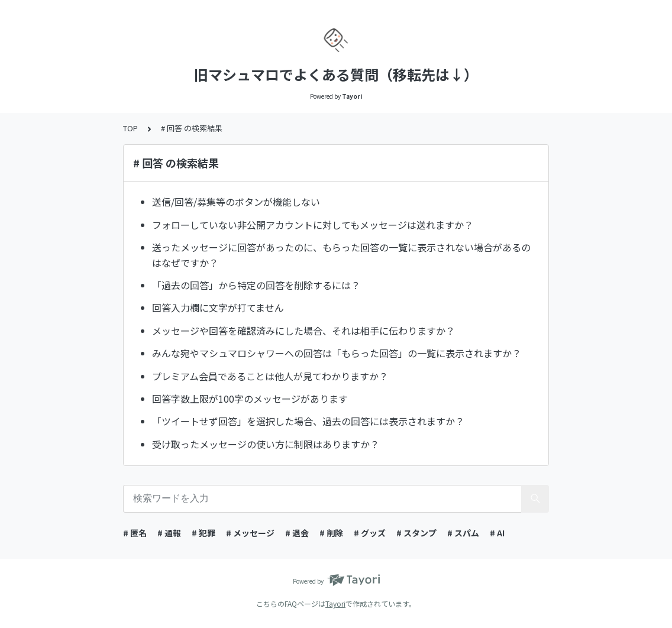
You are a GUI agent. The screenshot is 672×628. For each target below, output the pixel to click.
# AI (497, 533)
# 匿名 (135, 533)
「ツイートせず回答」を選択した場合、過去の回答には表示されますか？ (308, 421)
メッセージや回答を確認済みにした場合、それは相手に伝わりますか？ (303, 331)
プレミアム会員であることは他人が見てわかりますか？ (270, 376)
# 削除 (331, 533)
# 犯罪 (203, 533)
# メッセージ (250, 533)
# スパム (463, 533)
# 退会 (297, 533)
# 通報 (169, 533)
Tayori (335, 603)
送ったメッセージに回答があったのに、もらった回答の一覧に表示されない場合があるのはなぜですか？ (341, 255)
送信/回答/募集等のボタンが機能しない (236, 202)
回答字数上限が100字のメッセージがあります (250, 399)
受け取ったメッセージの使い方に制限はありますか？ (266, 444)
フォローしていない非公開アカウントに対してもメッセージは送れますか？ (313, 225)
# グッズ (370, 533)
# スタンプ (416, 533)
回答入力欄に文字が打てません (218, 307)
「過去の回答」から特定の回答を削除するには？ (256, 285)
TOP (130, 128)
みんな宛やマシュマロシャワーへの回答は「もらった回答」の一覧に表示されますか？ (337, 353)
